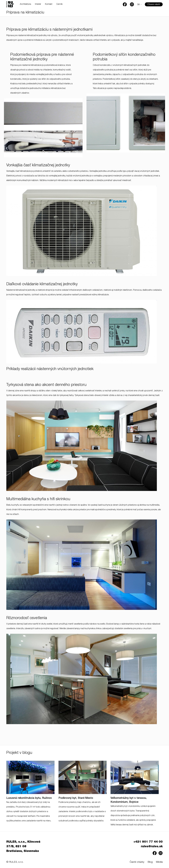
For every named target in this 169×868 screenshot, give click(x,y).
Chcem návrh (154, 4)
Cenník (59, 4)
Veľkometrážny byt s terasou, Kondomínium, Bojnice (129, 800)
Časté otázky (137, 862)
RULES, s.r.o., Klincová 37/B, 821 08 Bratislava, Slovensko (23, 847)
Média (159, 862)
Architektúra (25, 4)
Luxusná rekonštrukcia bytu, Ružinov (29, 798)
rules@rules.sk (152, 847)
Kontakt (49, 4)
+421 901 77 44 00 (148, 842)
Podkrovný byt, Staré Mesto (76, 798)
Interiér (38, 4)
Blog (150, 862)
